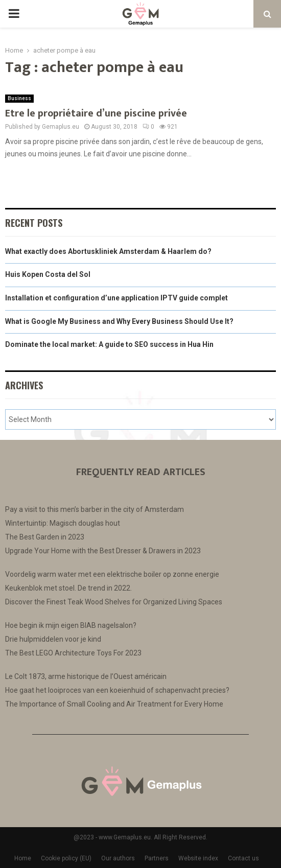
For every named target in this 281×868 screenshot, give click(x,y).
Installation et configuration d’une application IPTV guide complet (116, 298)
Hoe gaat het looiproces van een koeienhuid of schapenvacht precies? (117, 690)
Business (19, 98)
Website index (198, 858)
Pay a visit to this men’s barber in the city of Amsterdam (95, 509)
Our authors (118, 858)
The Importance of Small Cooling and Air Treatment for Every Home (114, 704)
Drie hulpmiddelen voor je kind (53, 639)
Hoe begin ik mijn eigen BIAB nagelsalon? (71, 625)
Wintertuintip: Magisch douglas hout (63, 523)
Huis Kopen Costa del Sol (48, 274)
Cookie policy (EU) (66, 858)
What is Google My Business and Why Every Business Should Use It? (119, 321)
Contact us (243, 858)
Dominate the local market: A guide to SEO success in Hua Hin (109, 344)
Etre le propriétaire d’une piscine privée (96, 113)
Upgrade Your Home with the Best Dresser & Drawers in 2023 (103, 551)
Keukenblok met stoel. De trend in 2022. (68, 588)
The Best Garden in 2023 (45, 537)
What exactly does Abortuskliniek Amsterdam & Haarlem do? (108, 251)
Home (23, 858)
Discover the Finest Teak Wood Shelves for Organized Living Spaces (114, 602)
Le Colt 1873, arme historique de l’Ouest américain (86, 676)
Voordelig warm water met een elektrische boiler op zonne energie (112, 574)
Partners (157, 858)
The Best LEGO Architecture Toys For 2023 (73, 653)
